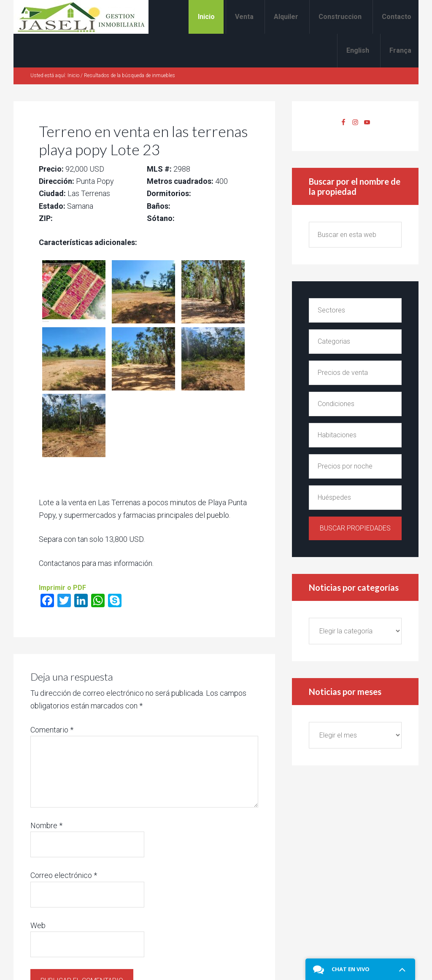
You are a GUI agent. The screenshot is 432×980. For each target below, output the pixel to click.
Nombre (46, 825)
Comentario (52, 730)
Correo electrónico (64, 875)
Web (38, 925)
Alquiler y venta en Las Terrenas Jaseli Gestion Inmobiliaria (81, 17)
